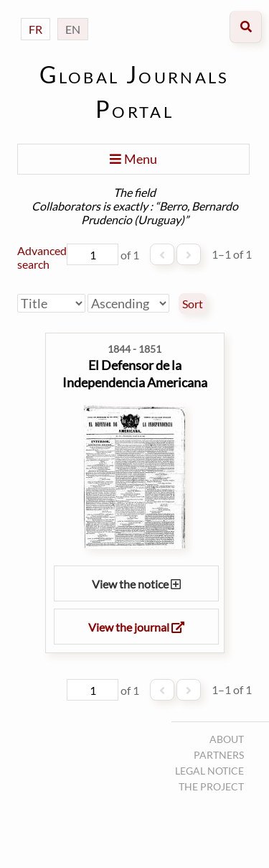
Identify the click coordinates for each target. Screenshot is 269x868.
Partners (219, 755)
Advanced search (42, 257)
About (227, 739)
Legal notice (209, 771)
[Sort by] (51, 303)
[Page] (93, 254)
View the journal (136, 627)
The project (211, 786)
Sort (193, 304)
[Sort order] (128, 303)
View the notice (136, 584)
